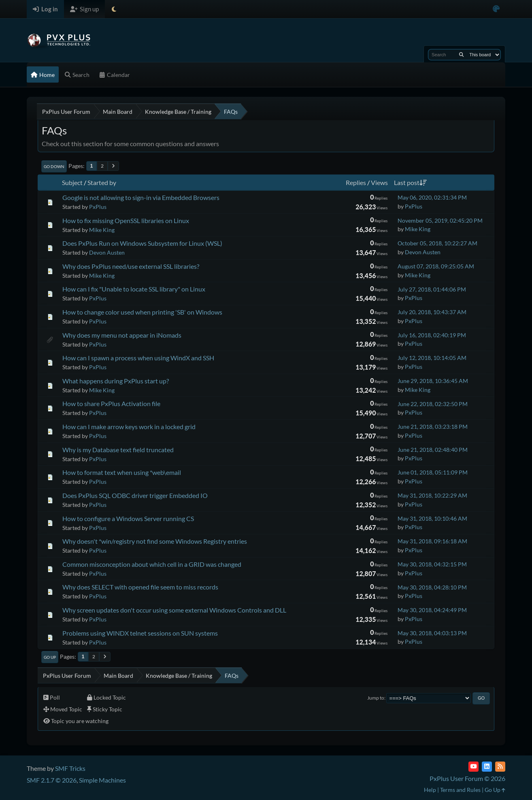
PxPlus (98, 207)
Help (430, 790)
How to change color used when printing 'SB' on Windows (142, 312)
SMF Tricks (70, 768)
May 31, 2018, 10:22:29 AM (432, 495)
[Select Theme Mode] (114, 9)
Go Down (54, 166)
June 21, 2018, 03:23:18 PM (433, 427)
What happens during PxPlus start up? (116, 381)
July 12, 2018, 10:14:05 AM (432, 358)
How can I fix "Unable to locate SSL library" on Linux (134, 289)
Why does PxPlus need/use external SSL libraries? (131, 266)
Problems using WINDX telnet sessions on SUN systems (140, 633)
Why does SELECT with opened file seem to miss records (140, 587)
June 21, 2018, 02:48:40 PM (433, 450)
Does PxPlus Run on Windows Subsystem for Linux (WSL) (142, 243)
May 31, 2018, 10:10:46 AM (432, 518)
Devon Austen (107, 252)
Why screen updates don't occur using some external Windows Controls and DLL (174, 610)
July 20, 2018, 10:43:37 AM (432, 312)
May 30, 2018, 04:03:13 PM (432, 633)
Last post (410, 182)
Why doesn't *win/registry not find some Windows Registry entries (155, 541)
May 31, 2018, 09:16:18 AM (432, 541)
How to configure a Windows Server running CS (128, 518)
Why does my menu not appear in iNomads (122, 335)
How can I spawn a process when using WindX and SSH (138, 358)
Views (379, 182)
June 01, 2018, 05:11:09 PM (433, 472)
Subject (72, 182)
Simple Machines (102, 780)
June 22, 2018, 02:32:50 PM (433, 404)
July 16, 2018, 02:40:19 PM (432, 335)
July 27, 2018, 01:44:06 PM (432, 289)
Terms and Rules (460, 790)
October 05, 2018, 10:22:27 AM (437, 243)
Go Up (50, 657)
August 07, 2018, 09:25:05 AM (436, 266)
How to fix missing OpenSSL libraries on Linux (126, 220)
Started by (102, 182)
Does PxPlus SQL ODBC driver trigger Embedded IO (135, 495)
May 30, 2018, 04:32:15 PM (432, 564)
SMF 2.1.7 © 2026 (52, 780)
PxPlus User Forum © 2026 (467, 778)
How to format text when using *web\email (122, 472)
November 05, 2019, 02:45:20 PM (440, 220)
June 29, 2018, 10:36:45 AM (433, 381)
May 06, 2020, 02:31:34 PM (432, 197)
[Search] (461, 55)
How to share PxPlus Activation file (111, 403)
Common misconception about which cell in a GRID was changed (152, 564)
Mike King (102, 230)
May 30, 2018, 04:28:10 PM (432, 587)
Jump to (376, 698)
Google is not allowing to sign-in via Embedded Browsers (141, 197)
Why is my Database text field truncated (118, 450)
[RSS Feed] (500, 767)
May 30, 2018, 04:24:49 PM (432, 610)
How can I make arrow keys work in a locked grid (129, 427)
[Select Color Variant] (496, 9)
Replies (356, 182)
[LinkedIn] (487, 767)
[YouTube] (473, 767)
